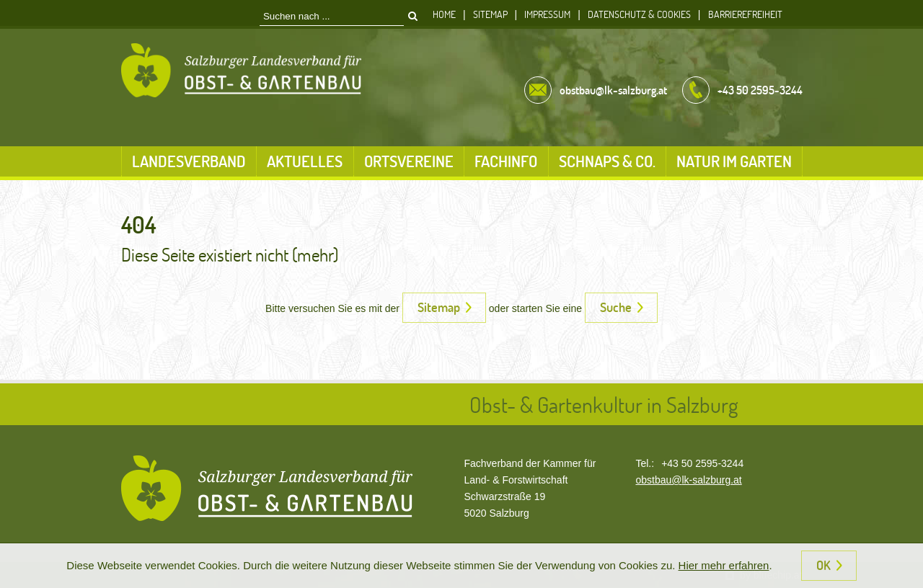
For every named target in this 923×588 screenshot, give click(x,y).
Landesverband (189, 161)
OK (823, 565)
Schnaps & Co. (607, 161)
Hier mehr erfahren (724, 565)
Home (444, 14)
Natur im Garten (734, 161)
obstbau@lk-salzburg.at (688, 480)
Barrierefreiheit (745, 14)
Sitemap (490, 14)
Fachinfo (506, 161)
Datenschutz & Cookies (639, 14)
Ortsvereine (409, 161)
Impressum (547, 14)
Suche (616, 307)
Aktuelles (305, 161)
